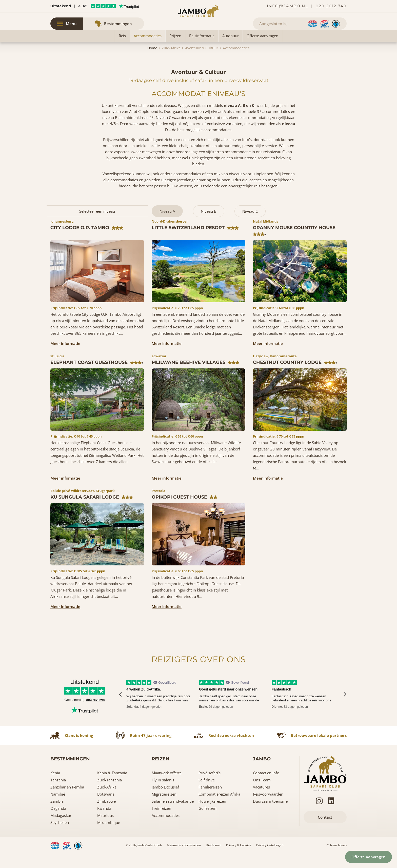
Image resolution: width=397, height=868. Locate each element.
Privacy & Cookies (239, 860)
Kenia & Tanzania (112, 788)
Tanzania (58, 795)
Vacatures (261, 802)
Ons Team (262, 795)
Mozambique (109, 837)
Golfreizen (207, 823)
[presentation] (121, 709)
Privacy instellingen (270, 860)
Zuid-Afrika (171, 63)
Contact (325, 832)
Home (152, 63)
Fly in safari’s (163, 795)
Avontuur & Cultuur (202, 63)
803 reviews (96, 715)
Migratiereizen (164, 809)
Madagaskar (61, 830)
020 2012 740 (331, 6)
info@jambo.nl (287, 6)
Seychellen (60, 837)
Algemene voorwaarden (184, 860)
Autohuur (231, 51)
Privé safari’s (210, 788)
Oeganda (58, 823)
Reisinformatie (202, 51)
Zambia (57, 816)
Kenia (55, 788)
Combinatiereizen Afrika (219, 809)
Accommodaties (148, 51)
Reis (122, 51)
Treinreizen (161, 823)
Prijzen (175, 51)
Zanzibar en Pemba (67, 802)
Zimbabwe (106, 816)
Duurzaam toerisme (270, 816)
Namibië (58, 809)
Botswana (106, 809)
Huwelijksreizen (212, 816)
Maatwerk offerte (167, 788)
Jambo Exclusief (165, 802)
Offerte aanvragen (262, 51)
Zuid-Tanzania (110, 795)
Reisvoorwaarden (268, 809)
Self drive (207, 795)
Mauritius (105, 830)
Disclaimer (213, 860)
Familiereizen (210, 802)
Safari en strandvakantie (173, 816)
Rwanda (104, 823)
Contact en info (266, 788)
